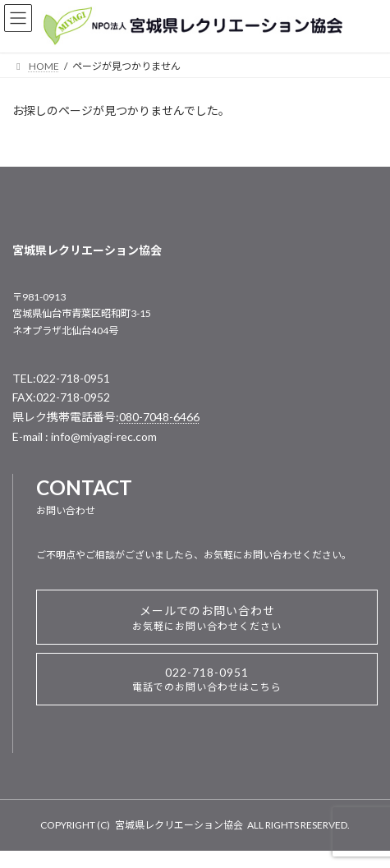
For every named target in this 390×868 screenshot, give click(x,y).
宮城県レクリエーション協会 (179, 825)
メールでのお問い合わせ (207, 618)
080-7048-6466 (159, 417)
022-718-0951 (207, 679)
